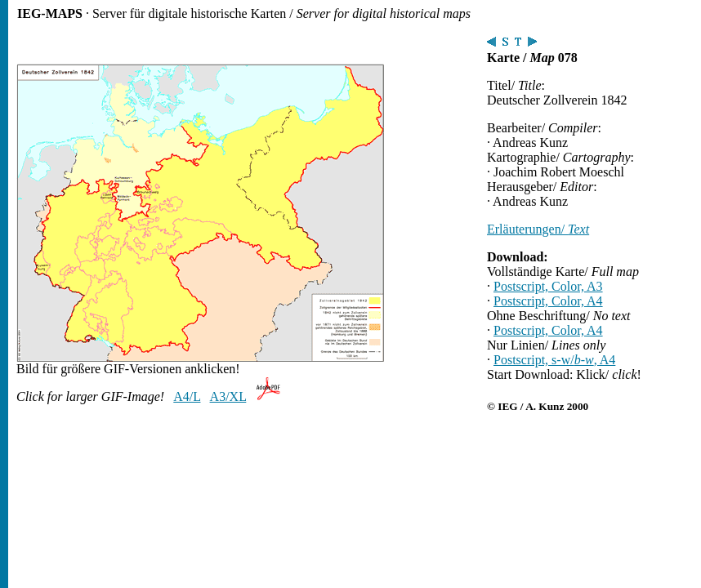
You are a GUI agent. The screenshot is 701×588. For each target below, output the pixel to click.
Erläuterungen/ (538, 229)
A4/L (187, 396)
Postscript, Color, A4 (548, 301)
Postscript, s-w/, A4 (554, 360)
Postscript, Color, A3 (548, 286)
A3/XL (228, 396)
